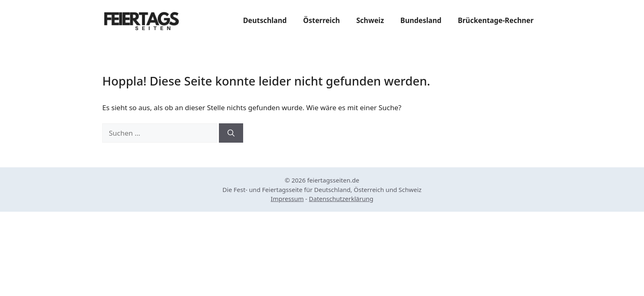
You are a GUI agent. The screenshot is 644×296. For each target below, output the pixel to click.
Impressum (287, 199)
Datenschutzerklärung (341, 199)
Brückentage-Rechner (496, 20)
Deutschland (265, 20)
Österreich (321, 20)
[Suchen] (231, 133)
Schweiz (370, 20)
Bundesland (421, 20)
